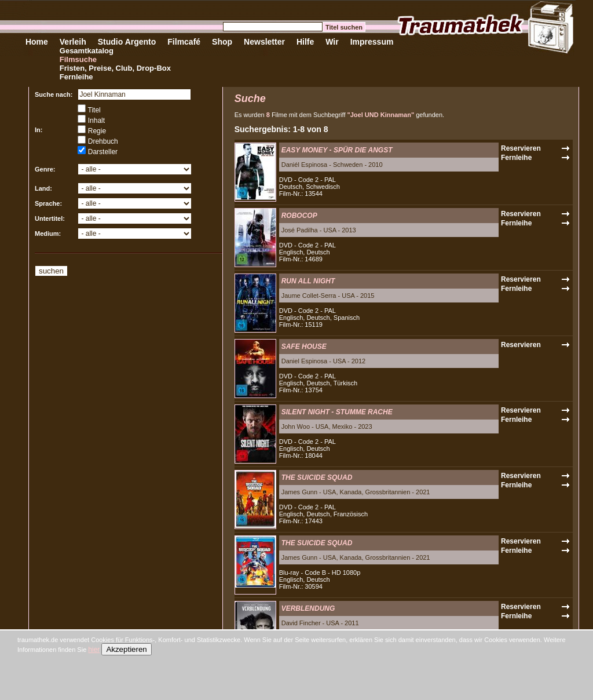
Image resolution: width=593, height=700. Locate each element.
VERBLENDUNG (308, 608)
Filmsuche (78, 59)
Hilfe (305, 42)
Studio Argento (127, 42)
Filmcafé (184, 42)
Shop (222, 42)
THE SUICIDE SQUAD (317, 477)
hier (94, 650)
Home (37, 42)
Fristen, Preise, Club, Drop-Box (115, 68)
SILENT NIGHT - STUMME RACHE (337, 412)
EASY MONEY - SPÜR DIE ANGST (337, 150)
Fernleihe (76, 77)
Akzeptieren (126, 649)
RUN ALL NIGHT (308, 281)
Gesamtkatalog (87, 51)
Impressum (372, 42)
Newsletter (264, 42)
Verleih (73, 42)
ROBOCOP (299, 216)
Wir (332, 42)
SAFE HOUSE (304, 347)
